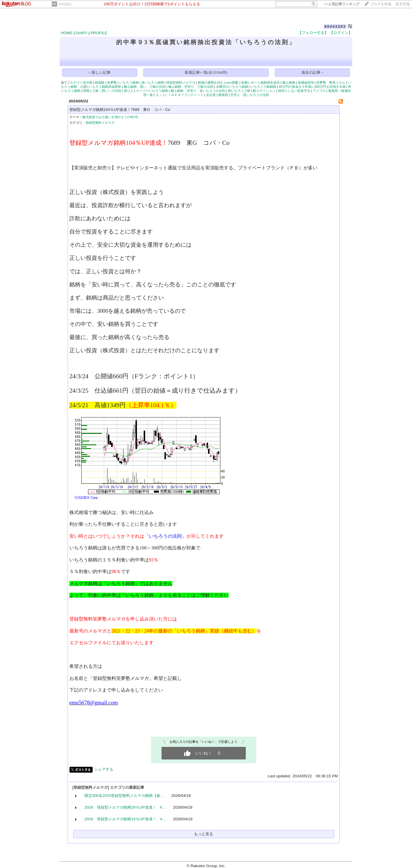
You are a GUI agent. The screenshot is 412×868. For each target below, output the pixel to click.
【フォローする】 (313, 33)
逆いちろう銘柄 (153, 82)
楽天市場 (403, 4)
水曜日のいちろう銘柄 (232, 87)
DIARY (82, 33)
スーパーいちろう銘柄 (152, 91)
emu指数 (232, 82)
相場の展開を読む (211, 82)
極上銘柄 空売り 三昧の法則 (191, 87)
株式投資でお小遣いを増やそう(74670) (110, 117)
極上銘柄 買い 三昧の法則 (145, 87)
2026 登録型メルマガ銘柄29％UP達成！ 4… (125, 807)
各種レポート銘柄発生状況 (260, 82)
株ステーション (264, 91)
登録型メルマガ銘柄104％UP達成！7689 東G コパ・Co (120, 110)
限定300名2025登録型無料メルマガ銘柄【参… (125, 796)
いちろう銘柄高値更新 (105, 87)
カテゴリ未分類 (81, 82)
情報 (86, 91)
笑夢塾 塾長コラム (331, 82)
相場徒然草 (306, 82)
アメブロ (319, 91)
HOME (67, 33)
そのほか (65, 4)
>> (342, 4)
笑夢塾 (112, 82)
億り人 (129, 91)
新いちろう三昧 (239, 91)
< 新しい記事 (100, 72)
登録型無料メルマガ (181, 82)
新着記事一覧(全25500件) (206, 72)
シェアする (104, 769)
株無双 (223, 95)
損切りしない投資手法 (294, 91)
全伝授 (211, 95)
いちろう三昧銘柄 (263, 87)
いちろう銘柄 (129, 82)
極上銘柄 (289, 82)
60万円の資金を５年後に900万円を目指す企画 (312, 87)
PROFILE (99, 33)
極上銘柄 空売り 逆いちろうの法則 (198, 91)
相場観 (100, 82)
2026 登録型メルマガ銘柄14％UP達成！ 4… (125, 819)
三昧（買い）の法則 (107, 91)
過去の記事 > (313, 72)
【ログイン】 (341, 33)
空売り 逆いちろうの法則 (250, 95)
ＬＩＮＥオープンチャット (184, 95)
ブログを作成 (381, 4)
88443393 (335, 26)
